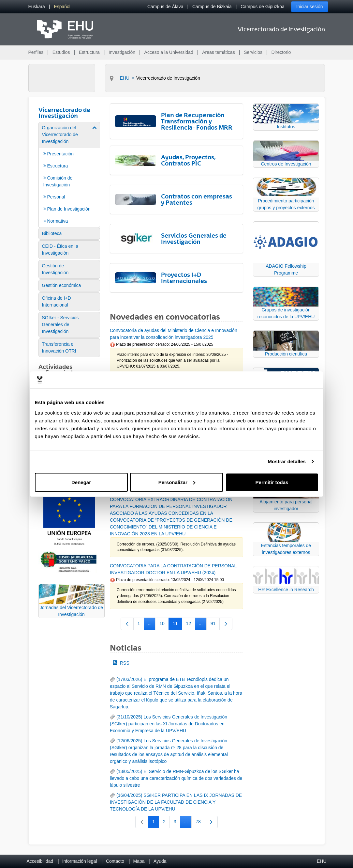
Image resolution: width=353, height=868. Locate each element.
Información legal (80, 861)
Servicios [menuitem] (253, 52)
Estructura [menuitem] (89, 52)
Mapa (139, 861)
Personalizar (177, 482)
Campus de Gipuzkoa (263, 7)
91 (215, 625)
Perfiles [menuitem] (36, 52)
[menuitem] (37, 7)
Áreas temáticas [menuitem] (218, 52)
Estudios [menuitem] (61, 52)
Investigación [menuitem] (122, 52)
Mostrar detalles (287, 461)
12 (191, 625)
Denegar (81, 482)
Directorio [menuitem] (281, 52)
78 (200, 823)
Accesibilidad (40, 861)
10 (164, 625)
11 (177, 625)
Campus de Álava (165, 7)
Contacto (115, 861)
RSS (121, 663)
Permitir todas (272, 482)
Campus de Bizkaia (212, 7)
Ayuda (160, 861)
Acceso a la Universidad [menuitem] (169, 52)
